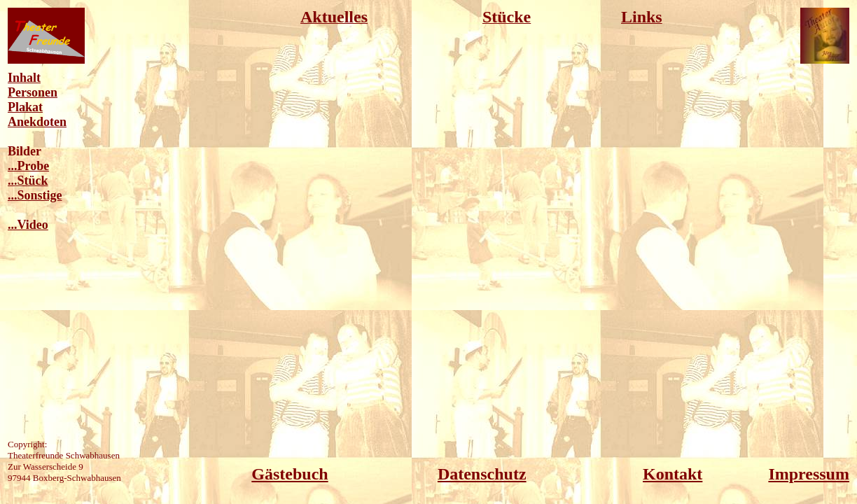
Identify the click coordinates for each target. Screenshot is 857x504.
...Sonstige (35, 195)
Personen (33, 92)
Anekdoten (37, 122)
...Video (28, 225)
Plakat (25, 107)
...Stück (28, 181)
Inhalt (24, 78)
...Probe (28, 166)
